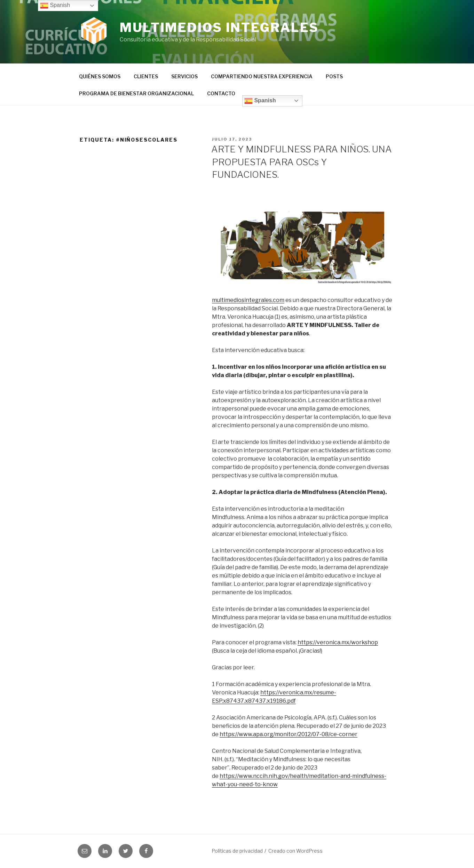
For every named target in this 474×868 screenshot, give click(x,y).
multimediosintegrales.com (248, 300)
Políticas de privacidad (237, 851)
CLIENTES (146, 76)
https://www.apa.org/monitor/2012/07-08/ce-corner (289, 734)
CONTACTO (221, 93)
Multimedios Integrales (219, 27)
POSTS (334, 76)
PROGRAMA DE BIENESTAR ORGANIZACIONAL (136, 93)
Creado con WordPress (295, 851)
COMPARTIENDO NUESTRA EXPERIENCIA (262, 76)
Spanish (260, 101)
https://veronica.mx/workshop (338, 642)
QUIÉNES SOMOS (100, 76)
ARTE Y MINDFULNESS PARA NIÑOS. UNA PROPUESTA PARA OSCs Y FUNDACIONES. (302, 162)
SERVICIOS (184, 76)
